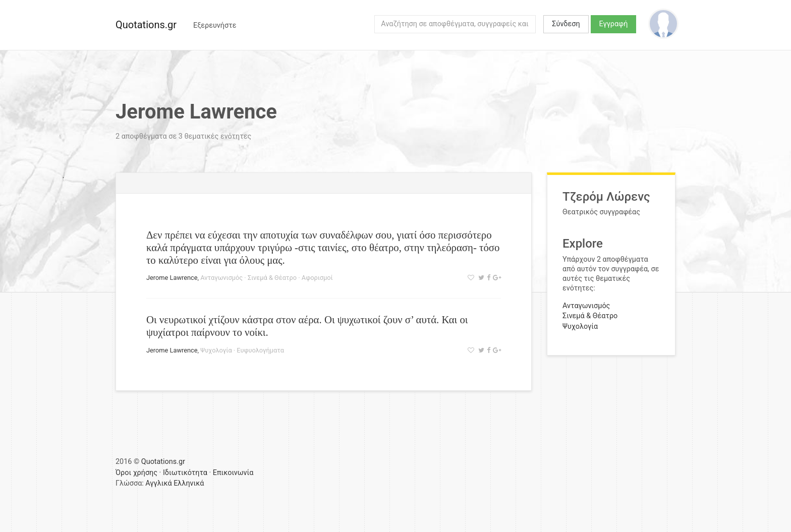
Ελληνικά (189, 483)
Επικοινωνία (233, 473)
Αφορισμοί (317, 278)
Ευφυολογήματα (260, 350)
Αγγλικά (158, 483)
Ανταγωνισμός (221, 278)
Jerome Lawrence (172, 278)
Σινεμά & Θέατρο (272, 278)
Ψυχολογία (216, 350)
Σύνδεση (566, 24)
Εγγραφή (614, 24)
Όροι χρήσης (136, 473)
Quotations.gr (146, 25)
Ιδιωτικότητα (185, 473)
